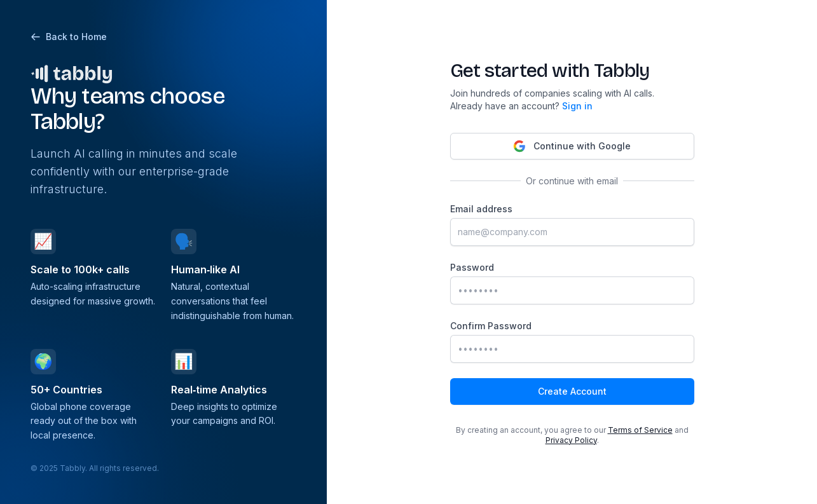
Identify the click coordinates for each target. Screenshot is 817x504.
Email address (481, 209)
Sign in (577, 106)
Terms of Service (640, 430)
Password (472, 267)
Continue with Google (572, 146)
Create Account (572, 391)
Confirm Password (491, 326)
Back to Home (69, 37)
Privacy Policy (571, 440)
